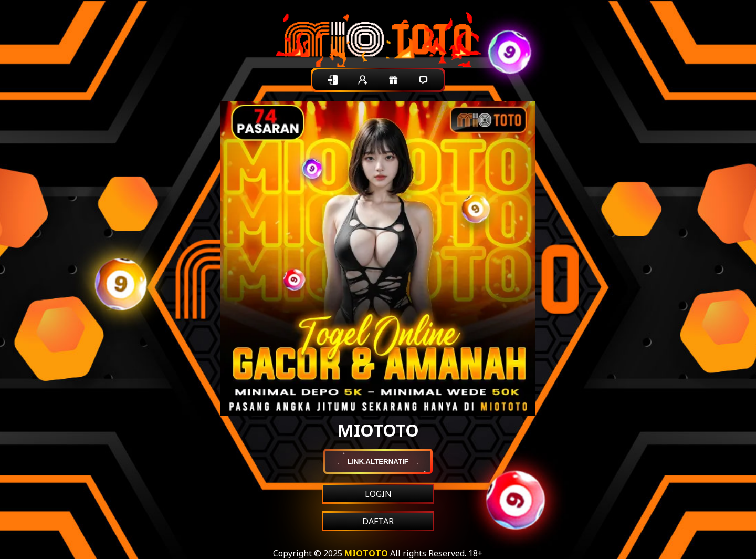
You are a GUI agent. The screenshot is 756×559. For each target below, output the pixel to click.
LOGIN (378, 494)
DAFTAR (378, 521)
